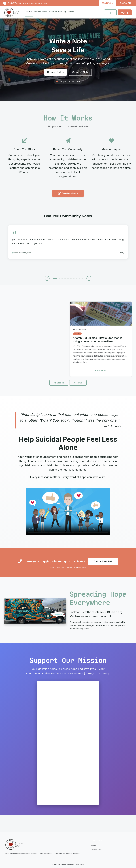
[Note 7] (74, 279)
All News (78, 385)
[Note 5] (68, 279)
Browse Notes (40, 12)
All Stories (59, 385)
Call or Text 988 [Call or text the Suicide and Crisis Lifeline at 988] (103, 563)
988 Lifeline (108, 3)
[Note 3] (62, 279)
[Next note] (89, 279)
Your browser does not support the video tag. (68, 513)
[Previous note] (47, 279)
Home (29, 12)
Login (110, 12)
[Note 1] (55, 279)
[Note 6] (71, 279)
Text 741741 (125, 3)
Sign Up (125, 12)
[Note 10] (83, 279)
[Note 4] (65, 279)
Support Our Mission (68, 82)
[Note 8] (77, 279)
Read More (101, 372)
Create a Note (56, 12)
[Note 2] (59, 279)
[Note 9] (80, 279)
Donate (69, 12)
